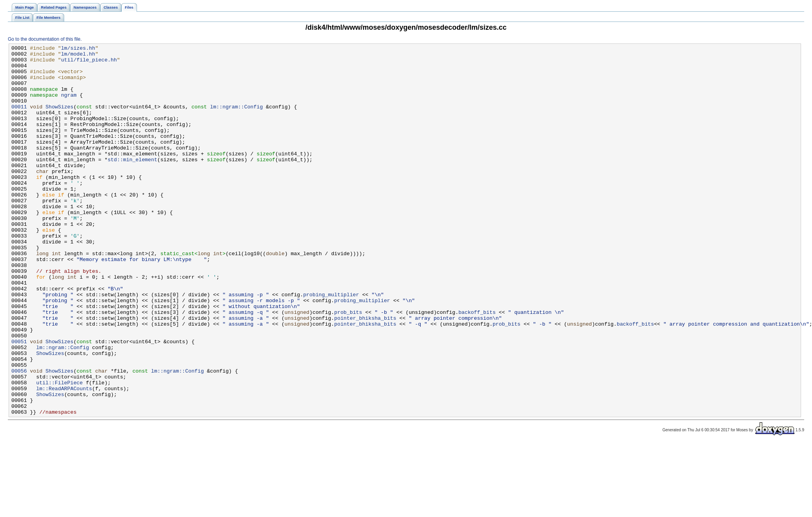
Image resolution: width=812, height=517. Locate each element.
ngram (69, 105)
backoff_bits (477, 366)
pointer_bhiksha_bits (365, 373)
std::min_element (132, 183)
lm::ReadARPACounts (64, 458)
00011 (19, 119)
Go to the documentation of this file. (45, 39)
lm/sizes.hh (78, 49)
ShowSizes (59, 119)
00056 (19, 436)
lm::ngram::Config (237, 119)
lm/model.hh (78, 56)
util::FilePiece (59, 450)
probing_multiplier (331, 345)
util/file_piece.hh (89, 63)
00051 (19, 401)
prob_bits (348, 366)
